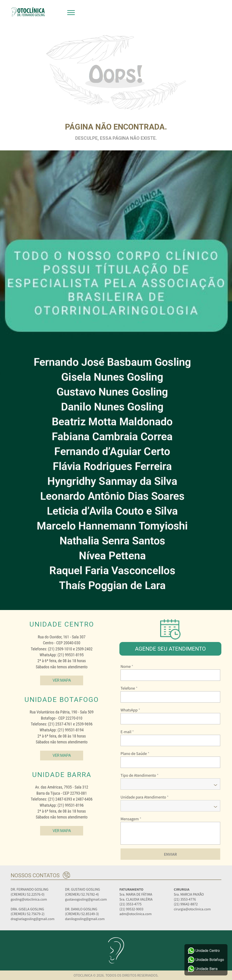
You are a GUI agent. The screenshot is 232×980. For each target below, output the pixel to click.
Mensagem (131, 819)
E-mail (127, 732)
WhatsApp (130, 710)
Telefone (129, 688)
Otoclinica (28, 12)
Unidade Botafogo (206, 960)
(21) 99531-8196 (71, 805)
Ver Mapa (62, 680)
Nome (127, 666)
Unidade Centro (204, 951)
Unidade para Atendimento (145, 797)
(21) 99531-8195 (71, 655)
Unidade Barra (203, 969)
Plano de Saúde (135, 753)
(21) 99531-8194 (71, 730)
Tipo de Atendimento (140, 775)
